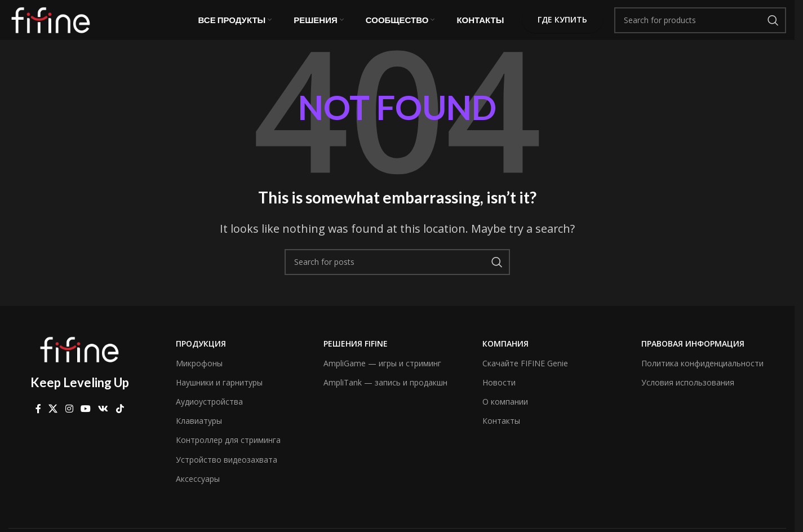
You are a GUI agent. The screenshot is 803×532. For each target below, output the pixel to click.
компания (505, 354)
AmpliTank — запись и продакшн (385, 393)
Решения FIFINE (356, 354)
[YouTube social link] (85, 419)
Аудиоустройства (209, 412)
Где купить (562, 25)
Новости (499, 393)
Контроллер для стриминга (228, 451)
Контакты (501, 431)
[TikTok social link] (120, 419)
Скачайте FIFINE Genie (525, 373)
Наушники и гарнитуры (219, 393)
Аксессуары (198, 489)
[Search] (700, 25)
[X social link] (53, 419)
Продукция (201, 354)
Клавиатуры (199, 431)
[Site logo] (51, 24)
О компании (505, 412)
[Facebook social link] (38, 419)
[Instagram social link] (69, 419)
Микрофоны (199, 373)
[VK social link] (103, 419)
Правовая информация (693, 354)
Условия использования (688, 393)
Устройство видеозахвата (227, 470)
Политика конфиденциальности (702, 373)
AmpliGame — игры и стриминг (382, 373)
